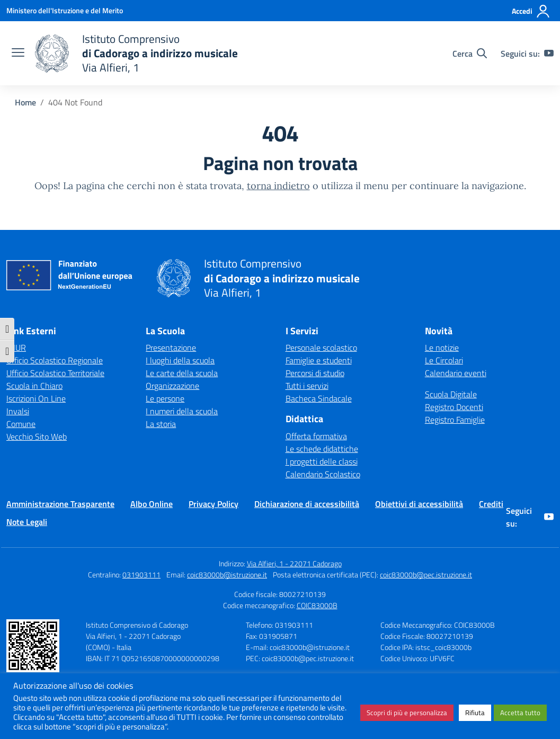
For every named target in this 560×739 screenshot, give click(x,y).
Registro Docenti (454, 407)
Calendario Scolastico (323, 474)
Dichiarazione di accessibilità (307, 504)
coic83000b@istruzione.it (227, 575)
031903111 (141, 575)
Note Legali (27, 522)
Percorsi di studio (315, 373)
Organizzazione (172, 386)
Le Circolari (444, 360)
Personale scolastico (321, 348)
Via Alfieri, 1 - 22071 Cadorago (294, 563)
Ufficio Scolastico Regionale (55, 360)
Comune (21, 424)
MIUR (16, 348)
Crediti (491, 504)
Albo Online (152, 504)
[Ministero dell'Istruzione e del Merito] (65, 10)
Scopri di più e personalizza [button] (407, 713)
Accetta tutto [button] (520, 713)
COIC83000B (317, 605)
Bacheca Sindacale (319, 398)
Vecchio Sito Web (37, 437)
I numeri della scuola (182, 411)
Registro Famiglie (455, 420)
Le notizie (442, 348)
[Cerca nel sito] (470, 54)
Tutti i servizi (307, 386)
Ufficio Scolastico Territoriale (55, 373)
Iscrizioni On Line (36, 398)
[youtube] (549, 54)
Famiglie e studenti (319, 360)
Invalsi (18, 411)
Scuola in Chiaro (34, 386)
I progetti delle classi (322, 461)
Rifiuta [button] (475, 713)
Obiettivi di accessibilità (419, 504)
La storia (161, 424)
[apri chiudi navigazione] (18, 54)
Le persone (165, 398)
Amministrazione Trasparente (60, 504)
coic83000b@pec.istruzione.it (426, 575)
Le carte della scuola (182, 373)
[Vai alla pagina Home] (25, 102)
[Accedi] (531, 11)
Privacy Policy (214, 504)
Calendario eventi (456, 373)
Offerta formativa (316, 436)
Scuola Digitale (451, 394)
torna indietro (278, 186)
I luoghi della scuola (180, 360)
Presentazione (171, 348)
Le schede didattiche (322, 449)
